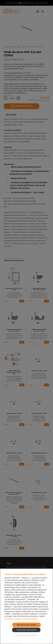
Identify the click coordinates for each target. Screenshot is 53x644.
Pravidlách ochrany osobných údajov (21, 619)
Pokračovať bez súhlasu (26, 635)
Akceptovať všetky (27, 625)
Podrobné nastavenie (26, 630)
